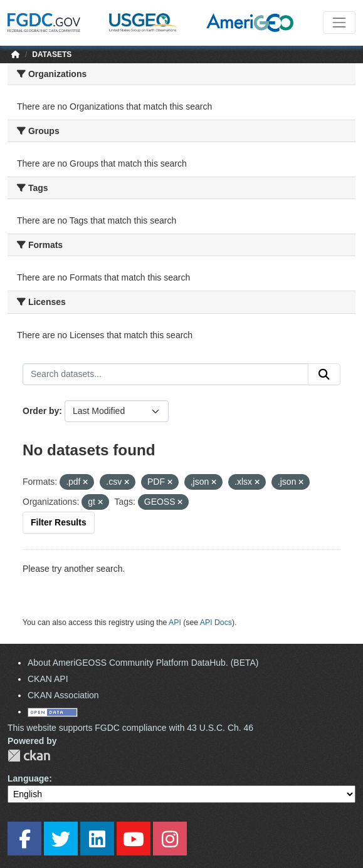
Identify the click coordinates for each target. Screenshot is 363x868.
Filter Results (59, 522)
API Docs (216, 623)
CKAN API (48, 679)
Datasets (52, 54)
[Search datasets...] (166, 375)
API (175, 623)
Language (28, 778)
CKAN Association (63, 695)
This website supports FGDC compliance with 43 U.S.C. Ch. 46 (130, 728)
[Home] (16, 54)
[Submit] (324, 375)
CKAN (29, 756)
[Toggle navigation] (339, 23)
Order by (41, 411)
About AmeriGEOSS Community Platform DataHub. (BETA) (143, 663)
